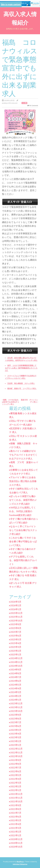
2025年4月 (16, 643)
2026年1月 (16, 609)
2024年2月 (16, 696)
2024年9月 (16, 670)
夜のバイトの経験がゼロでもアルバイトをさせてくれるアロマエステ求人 (23, 455)
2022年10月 (16, 756)
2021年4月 (16, 824)
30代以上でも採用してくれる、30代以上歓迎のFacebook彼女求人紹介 (23, 511)
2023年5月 (16, 730)
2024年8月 (16, 673)
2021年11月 (16, 798)
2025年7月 (16, 632)
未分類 (24, 103)
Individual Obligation (20, 864)
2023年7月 (16, 722)
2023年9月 (16, 715)
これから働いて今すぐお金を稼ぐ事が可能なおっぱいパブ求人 (23, 542)
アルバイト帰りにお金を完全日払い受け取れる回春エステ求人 (23, 481)
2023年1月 (16, 745)
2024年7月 (16, 677)
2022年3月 (16, 783)
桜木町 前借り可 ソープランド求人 (22, 389)
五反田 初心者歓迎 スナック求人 (21, 383)
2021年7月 (16, 813)
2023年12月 (16, 703)
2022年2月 (16, 786)
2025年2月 (16, 651)
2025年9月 (16, 624)
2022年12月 (16, 749)
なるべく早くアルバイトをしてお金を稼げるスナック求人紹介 (23, 530)
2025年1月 (16, 655)
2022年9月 (16, 760)
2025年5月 (16, 640)
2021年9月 (16, 805)
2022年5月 (16, 775)
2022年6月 (16, 771)
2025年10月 (16, 621)
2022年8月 (16, 764)
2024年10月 (16, 666)
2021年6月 (16, 817)
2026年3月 (16, 602)
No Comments (34, 105)
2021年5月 (16, 820)
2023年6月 (16, 726)
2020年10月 (16, 847)
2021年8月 (16, 809)
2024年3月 (16, 692)
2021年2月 (16, 832)
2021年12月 (16, 794)
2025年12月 (16, 613)
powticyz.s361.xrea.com (10, 103)
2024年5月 (16, 685)
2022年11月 (16, 753)
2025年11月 (16, 617)
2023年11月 (16, 707)
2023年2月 (16, 741)
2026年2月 (16, 605)
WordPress (20, 862)
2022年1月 (16, 790)
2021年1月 (16, 835)
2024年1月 (16, 700)
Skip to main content (11, 4)
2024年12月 (16, 658)
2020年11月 (16, 843)
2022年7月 (16, 768)
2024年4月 (16, 688)
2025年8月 (16, 628)
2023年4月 (16, 734)
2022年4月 (16, 779)
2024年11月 (16, 662)
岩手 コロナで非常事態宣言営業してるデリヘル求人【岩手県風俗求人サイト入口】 (21, 368)
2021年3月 (16, 828)
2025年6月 (16, 636)
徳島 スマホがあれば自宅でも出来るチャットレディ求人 (11, 402)
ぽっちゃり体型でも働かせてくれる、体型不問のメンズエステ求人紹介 (23, 500)
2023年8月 (16, 719)
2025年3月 (16, 647)
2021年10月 (16, 802)
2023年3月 (16, 737)
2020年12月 (16, 839)
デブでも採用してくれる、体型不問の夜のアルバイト (23, 560)
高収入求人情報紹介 (20, 18)
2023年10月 (16, 711)
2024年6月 (16, 681)
